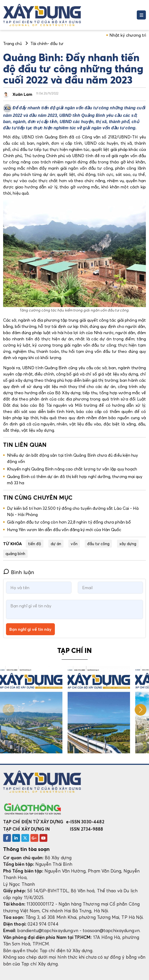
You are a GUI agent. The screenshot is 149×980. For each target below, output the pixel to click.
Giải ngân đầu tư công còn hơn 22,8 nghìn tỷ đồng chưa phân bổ (69, 522)
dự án (56, 544)
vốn (74, 544)
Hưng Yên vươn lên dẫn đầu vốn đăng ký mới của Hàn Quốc (64, 530)
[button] (141, 710)
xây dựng (128, 544)
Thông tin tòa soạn (26, 849)
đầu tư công (98, 544)
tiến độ (35, 544)
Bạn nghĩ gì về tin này (30, 629)
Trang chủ (12, 43)
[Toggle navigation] (141, 15)
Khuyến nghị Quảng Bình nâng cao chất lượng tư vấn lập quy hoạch (72, 469)
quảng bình (15, 553)
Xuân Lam (22, 94)
